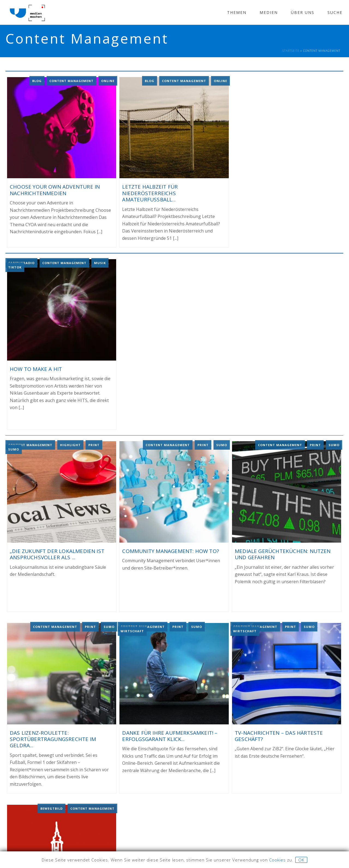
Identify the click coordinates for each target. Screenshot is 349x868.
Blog (37, 80)
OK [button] (301, 860)
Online (108, 80)
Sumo (14, 448)
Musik (100, 262)
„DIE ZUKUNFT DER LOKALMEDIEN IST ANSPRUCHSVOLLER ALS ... (57, 553)
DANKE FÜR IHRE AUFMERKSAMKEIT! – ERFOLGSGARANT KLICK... (170, 735)
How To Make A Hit (36, 368)
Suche (335, 12)
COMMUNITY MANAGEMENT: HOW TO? (170, 550)
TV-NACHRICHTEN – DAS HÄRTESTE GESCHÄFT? (279, 735)
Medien (269, 12)
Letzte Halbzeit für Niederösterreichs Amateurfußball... (150, 193)
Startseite (291, 51)
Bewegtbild (52, 807)
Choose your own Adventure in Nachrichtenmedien (55, 190)
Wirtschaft (132, 630)
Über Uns (303, 12)
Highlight (70, 444)
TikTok (15, 266)
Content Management (71, 80)
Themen (237, 12)
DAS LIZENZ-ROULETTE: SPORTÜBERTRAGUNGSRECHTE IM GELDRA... (53, 738)
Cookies (277, 860)
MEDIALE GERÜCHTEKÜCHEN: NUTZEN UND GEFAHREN (283, 553)
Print (94, 444)
